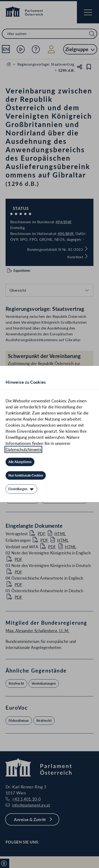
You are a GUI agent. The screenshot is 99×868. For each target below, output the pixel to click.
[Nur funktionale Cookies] (26, 475)
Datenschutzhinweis (23, 449)
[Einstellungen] (21, 489)
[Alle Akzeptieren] (20, 462)
